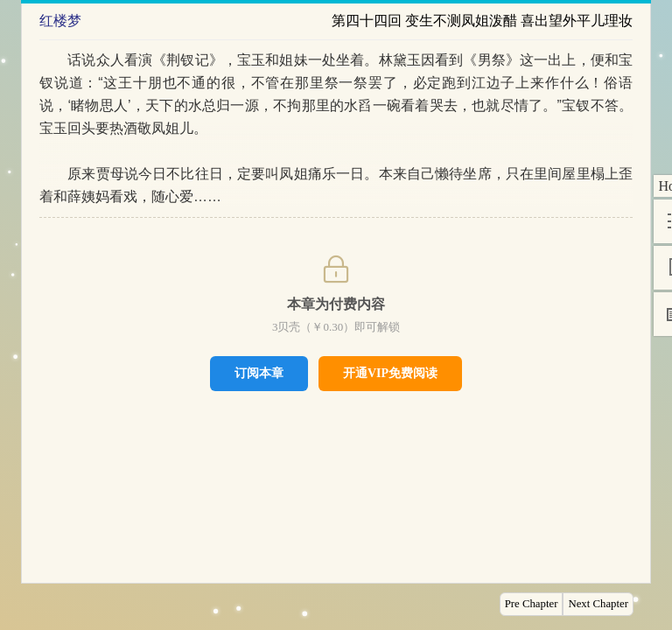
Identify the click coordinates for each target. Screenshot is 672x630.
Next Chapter (598, 604)
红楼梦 (60, 21)
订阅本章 (259, 373)
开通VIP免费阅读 (390, 373)
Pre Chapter (532, 604)
